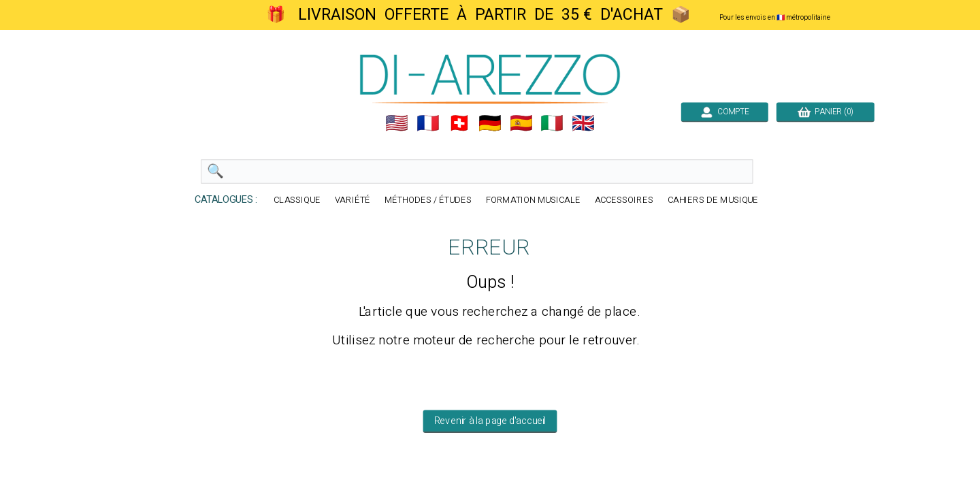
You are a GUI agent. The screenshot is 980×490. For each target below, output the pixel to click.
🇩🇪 (490, 123)
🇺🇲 (397, 123)
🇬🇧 (583, 123)
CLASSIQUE (297, 200)
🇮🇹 (552, 123)
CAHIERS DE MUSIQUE (713, 200)
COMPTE (725, 112)
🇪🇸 (521, 123)
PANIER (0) (826, 112)
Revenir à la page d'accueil (490, 421)
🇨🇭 (459, 123)
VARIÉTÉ (353, 200)
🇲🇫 (428, 123)
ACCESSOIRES (624, 200)
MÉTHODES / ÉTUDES (428, 200)
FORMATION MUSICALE (533, 200)
